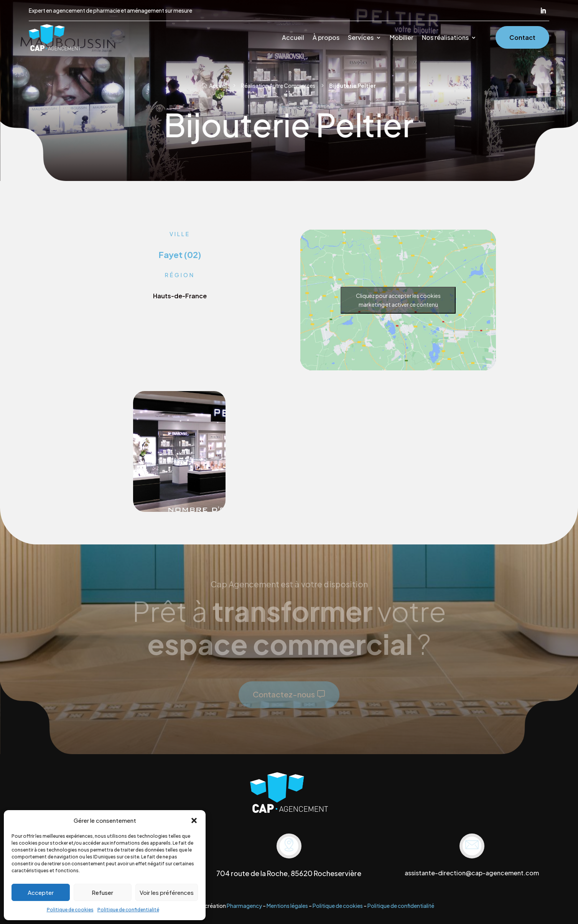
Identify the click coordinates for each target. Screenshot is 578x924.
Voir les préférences (167, 892)
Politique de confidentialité (128, 910)
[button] (194, 820)
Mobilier (402, 38)
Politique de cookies (70, 910)
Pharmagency (244, 906)
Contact (522, 37)
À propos (326, 38)
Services (361, 38)
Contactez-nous (284, 694)
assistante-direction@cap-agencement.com (472, 873)
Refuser (102, 892)
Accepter (41, 892)
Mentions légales (287, 906)
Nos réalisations (445, 38)
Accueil (293, 38)
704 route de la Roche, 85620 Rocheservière (289, 873)
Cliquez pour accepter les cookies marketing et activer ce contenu (398, 300)
